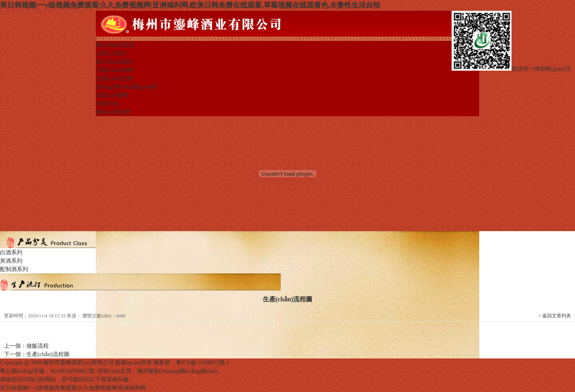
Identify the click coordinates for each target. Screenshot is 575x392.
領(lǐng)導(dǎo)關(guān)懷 (127, 87)
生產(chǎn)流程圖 (48, 354)
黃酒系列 (11, 261)
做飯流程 (38, 346)
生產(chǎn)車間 (115, 70)
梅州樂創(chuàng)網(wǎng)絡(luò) (177, 371)
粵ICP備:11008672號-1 (203, 363)
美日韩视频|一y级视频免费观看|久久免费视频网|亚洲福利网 (73, 388)
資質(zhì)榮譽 (112, 95)
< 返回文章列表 (555, 316)
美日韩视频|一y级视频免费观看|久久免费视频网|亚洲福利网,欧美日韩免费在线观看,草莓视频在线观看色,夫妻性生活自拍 (190, 5)
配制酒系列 (14, 269)
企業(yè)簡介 (112, 53)
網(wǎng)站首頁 (115, 45)
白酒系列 (11, 252)
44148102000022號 (72, 371)
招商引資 (107, 104)
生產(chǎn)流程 (115, 78)
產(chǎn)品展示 (115, 62)
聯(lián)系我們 (113, 112)
